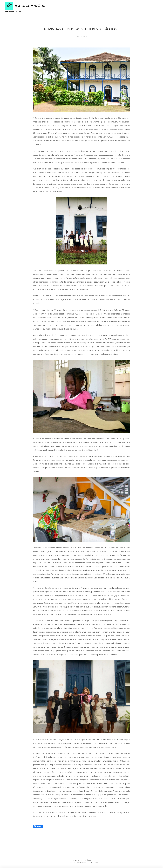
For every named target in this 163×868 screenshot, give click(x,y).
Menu (151, 8)
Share (38, 826)
